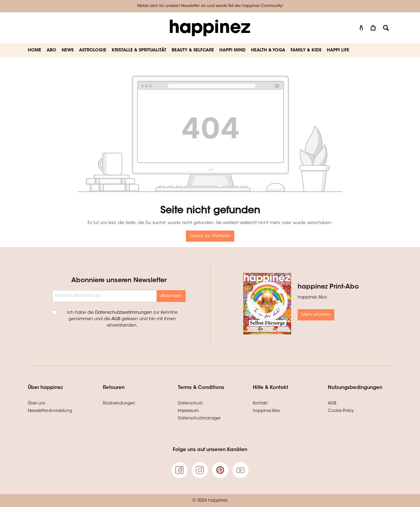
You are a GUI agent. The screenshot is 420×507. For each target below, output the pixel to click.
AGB (116, 319)
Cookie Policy (341, 411)
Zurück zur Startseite (210, 236)
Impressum (188, 411)
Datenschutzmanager (199, 419)
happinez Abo (267, 411)
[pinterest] (220, 470)
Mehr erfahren (316, 315)
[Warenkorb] (374, 28)
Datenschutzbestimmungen (124, 313)
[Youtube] (241, 470)
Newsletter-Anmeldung (50, 411)
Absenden (171, 296)
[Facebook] (179, 470)
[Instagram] (200, 470)
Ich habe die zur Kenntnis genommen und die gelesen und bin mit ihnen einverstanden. (122, 319)
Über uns (37, 404)
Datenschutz (190, 404)
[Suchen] (386, 28)
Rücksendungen (119, 404)
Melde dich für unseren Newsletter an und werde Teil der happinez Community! (210, 6)
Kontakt (260, 404)
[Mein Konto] (361, 28)
